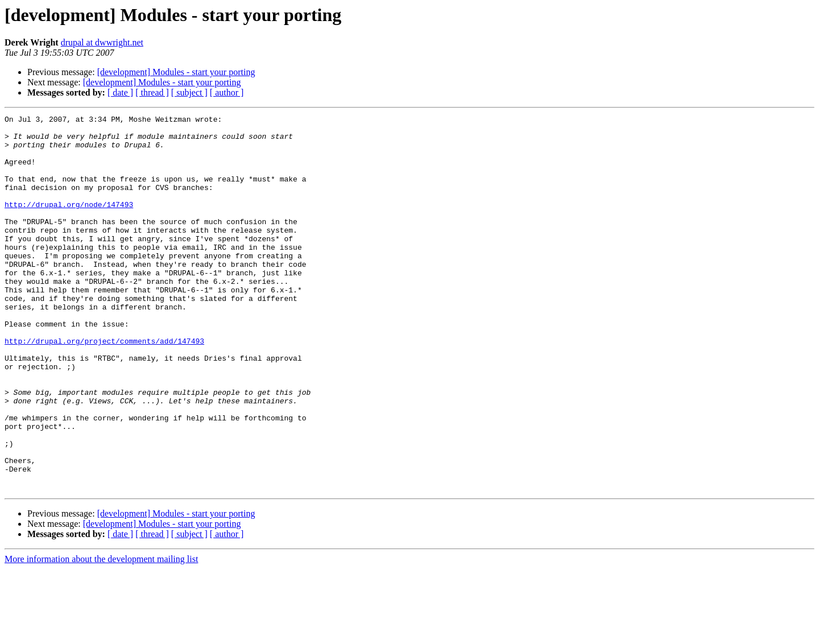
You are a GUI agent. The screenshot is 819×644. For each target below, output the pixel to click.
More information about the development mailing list (101, 634)
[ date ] (120, 92)
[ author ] (227, 92)
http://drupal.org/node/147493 (69, 223)
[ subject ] (189, 92)
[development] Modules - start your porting (176, 72)
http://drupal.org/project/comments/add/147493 (104, 387)
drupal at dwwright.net (102, 42)
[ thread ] (152, 92)
